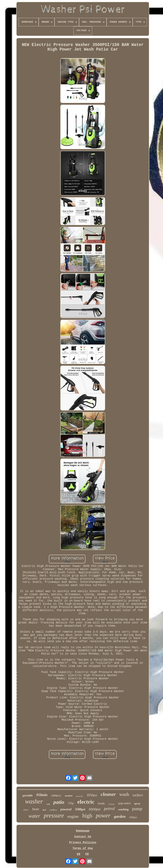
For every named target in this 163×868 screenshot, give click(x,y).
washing (124, 809)
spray (137, 804)
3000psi (133, 817)
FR (87, 854)
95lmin (42, 795)
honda (101, 803)
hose (36, 809)
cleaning (111, 804)
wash (124, 794)
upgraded (124, 804)
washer (34, 801)
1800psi (56, 796)
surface (138, 795)
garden (120, 816)
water (34, 816)
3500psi (80, 809)
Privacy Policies (83, 843)
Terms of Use (83, 848)
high (87, 816)
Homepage (83, 831)
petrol (109, 809)
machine (69, 796)
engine (73, 816)
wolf (48, 804)
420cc (26, 810)
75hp (71, 803)
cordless (53, 810)
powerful (79, 796)
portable (28, 795)
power (103, 816)
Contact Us (83, 837)
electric (86, 802)
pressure (54, 815)
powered (66, 809)
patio (59, 802)
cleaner (108, 794)
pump (137, 809)
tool (44, 810)
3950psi (92, 795)
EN (78, 854)
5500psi (95, 809)
